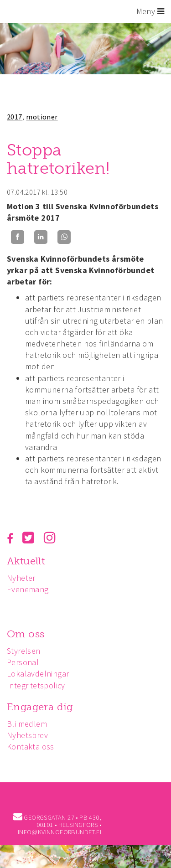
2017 (15, 117)
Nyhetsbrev (27, 735)
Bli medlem (27, 724)
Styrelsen (24, 651)
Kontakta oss (31, 747)
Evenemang (28, 589)
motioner (42, 117)
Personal (23, 662)
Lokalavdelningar (38, 674)
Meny (150, 11)
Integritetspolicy (36, 685)
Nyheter (21, 578)
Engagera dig (40, 707)
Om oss (26, 634)
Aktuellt (26, 561)
